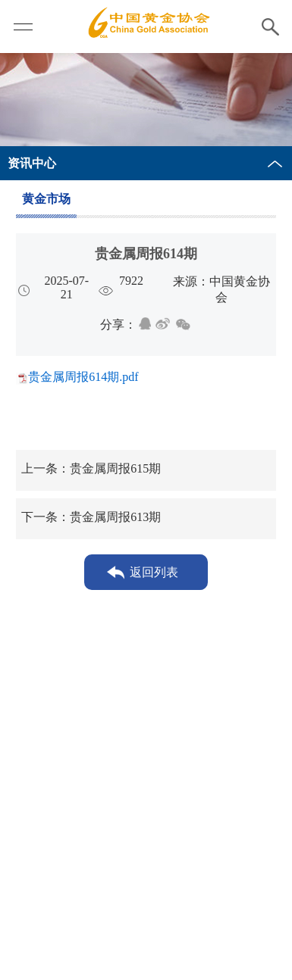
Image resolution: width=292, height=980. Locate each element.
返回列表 (154, 572)
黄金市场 (46, 199)
